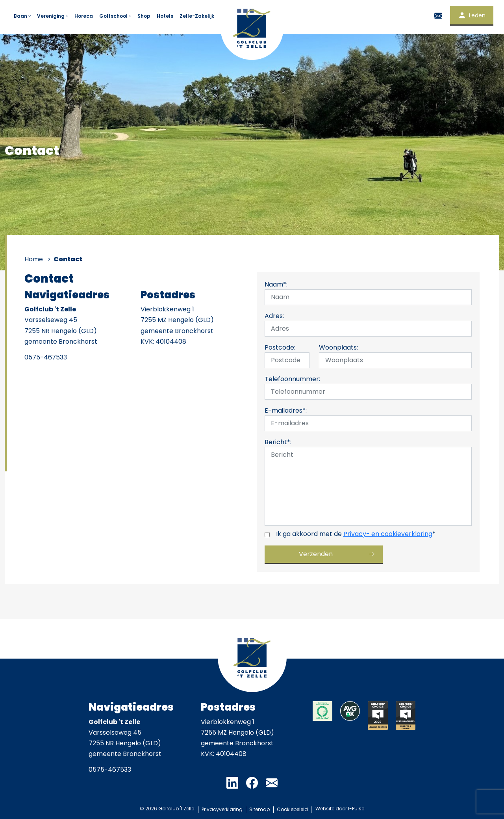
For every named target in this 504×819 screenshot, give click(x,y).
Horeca (84, 16)
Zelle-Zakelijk (197, 16)
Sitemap (259, 809)
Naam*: (276, 284)
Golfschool (116, 16)
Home (34, 259)
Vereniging (53, 16)
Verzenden (316, 554)
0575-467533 (46, 357)
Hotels (165, 16)
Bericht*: (278, 442)
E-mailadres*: (286, 410)
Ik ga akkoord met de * (356, 534)
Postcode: (280, 347)
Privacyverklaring (220, 809)
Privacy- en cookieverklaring (388, 534)
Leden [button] (472, 15)
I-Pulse (358, 809)
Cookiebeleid (294, 809)
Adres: (274, 316)
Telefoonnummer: (292, 379)
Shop (144, 16)
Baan (23, 16)
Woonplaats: (338, 347)
